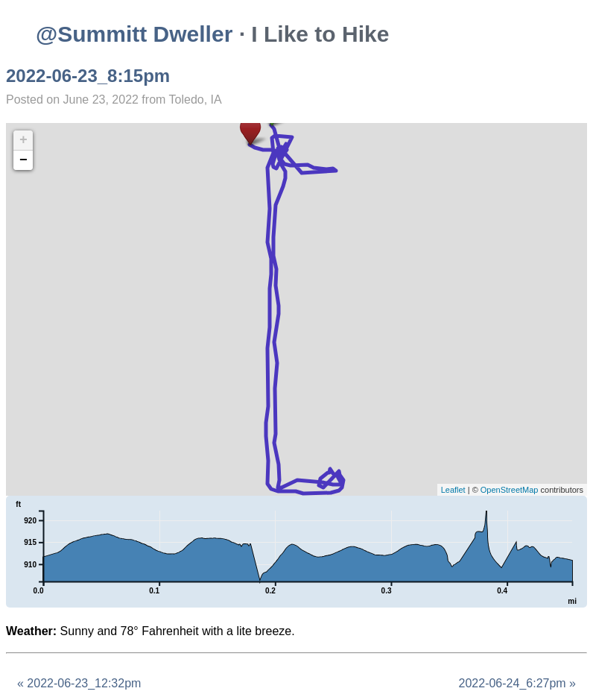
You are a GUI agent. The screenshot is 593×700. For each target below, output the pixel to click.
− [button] (23, 160)
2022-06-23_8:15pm (88, 76)
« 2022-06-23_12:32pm (79, 683)
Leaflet (453, 490)
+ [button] (23, 140)
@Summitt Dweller (134, 34)
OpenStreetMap (510, 490)
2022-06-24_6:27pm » (517, 683)
